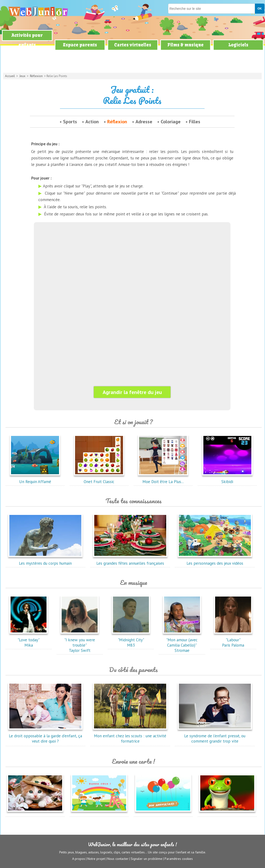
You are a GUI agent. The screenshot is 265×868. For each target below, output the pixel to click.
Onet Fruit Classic (99, 479)
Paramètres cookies (179, 859)
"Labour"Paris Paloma (233, 640)
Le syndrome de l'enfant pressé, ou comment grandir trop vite (215, 736)
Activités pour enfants (27, 40)
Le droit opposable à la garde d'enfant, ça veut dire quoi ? (45, 736)
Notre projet (96, 859)
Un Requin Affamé (35, 479)
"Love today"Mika (29, 640)
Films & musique (185, 45)
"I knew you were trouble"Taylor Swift (80, 643)
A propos (79, 859)
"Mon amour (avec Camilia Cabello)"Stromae (182, 643)
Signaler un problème (147, 859)
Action (92, 122)
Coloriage (171, 122)
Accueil (10, 76)
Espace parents (80, 45)
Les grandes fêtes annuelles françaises (130, 561)
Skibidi (227, 479)
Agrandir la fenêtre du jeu (132, 392)
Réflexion (36, 76)
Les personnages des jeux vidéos (215, 561)
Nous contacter (118, 859)
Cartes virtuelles (133, 45)
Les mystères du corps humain (45, 561)
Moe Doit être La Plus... (163, 479)
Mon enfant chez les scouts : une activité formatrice (130, 736)
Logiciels (238, 45)
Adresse (144, 122)
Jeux (22, 76)
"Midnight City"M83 (131, 640)
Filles (195, 122)
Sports (70, 122)
